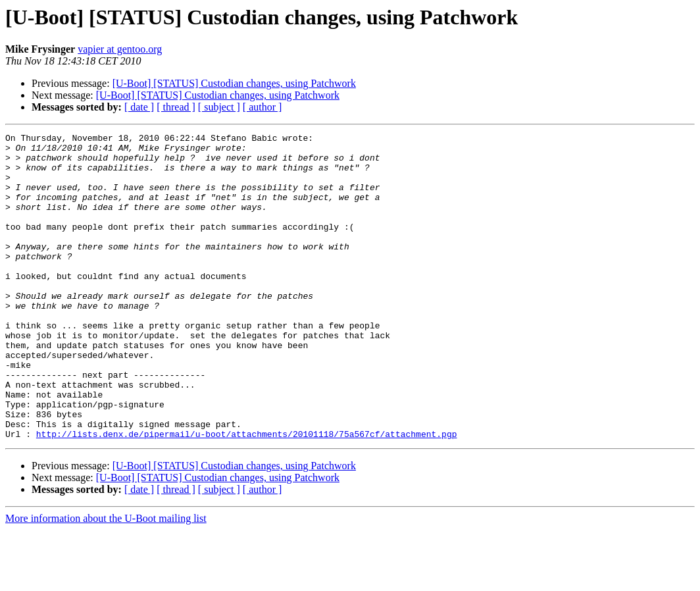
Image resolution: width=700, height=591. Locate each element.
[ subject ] (219, 107)
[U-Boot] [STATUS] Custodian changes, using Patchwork (234, 83)
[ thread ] (176, 107)
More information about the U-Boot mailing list (106, 579)
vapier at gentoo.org (120, 49)
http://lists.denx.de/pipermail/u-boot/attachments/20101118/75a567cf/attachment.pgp (247, 495)
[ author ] (262, 107)
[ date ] (139, 107)
